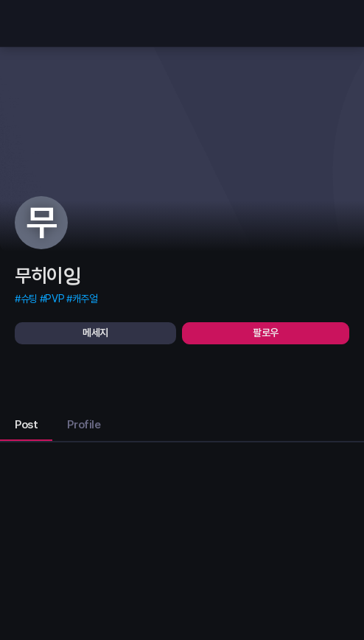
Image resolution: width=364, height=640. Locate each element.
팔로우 (266, 333)
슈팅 (29, 299)
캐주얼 (85, 299)
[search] (335, 24)
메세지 (95, 333)
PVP (55, 299)
